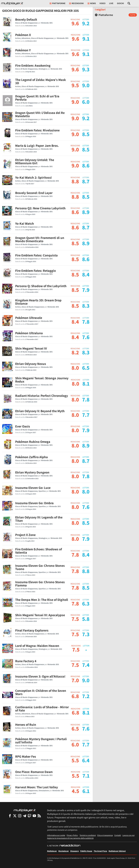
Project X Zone (25, 535)
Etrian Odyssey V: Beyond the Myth (40, 411)
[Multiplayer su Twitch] (29, 816)
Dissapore (75, 851)
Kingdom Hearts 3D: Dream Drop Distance (38, 302)
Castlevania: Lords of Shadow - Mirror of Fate (42, 709)
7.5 (75, 619)
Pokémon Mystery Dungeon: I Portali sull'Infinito (41, 741)
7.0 (75, 680)
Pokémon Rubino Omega (33, 442)
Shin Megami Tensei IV (31, 348)
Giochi (120, 3)
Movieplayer (64, 851)
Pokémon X (23, 35)
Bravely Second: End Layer (34, 193)
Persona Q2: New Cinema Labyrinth (40, 208)
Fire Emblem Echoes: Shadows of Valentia (39, 551)
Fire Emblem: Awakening (33, 65)
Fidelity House (86, 851)
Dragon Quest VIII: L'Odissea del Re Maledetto (40, 114)
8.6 (75, 212)
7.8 (75, 555)
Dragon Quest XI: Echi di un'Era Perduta (37, 98)
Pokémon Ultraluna (29, 333)
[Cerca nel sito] (129, 3)
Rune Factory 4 (26, 661)
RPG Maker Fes (26, 756)
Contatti (118, 835)
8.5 (75, 243)
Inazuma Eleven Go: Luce (33, 488)
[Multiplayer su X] (15, 816)
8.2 (75, 352)
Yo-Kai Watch (25, 223)
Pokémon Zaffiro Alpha (31, 457)
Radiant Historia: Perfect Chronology (42, 396)
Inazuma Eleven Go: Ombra (34, 503)
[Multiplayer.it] (12, 3)
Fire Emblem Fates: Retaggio (35, 271)
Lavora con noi (128, 835)
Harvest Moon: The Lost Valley (37, 787)
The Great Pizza (100, 851)
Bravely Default (26, 19)
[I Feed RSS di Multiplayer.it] (39, 816)
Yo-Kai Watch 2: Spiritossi (33, 177)
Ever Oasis (23, 426)
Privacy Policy (72, 835)
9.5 (75, 85)
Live (111, 3)
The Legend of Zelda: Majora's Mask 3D (41, 81)
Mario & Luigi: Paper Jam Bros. (37, 146)
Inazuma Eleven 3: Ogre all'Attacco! (40, 676)
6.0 (75, 744)
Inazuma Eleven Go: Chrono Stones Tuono (40, 567)
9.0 (75, 102)
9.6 (75, 23)
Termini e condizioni (88, 835)
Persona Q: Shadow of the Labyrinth (41, 286)
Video (102, 3)
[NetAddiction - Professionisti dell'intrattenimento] (70, 846)
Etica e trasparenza (105, 835)
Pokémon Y (23, 50)
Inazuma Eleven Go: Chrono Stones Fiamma (40, 584)
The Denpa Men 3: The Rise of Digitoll (42, 600)
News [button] (92, 3)
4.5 (75, 791)
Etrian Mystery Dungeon (32, 472)
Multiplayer (52, 851)
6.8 (75, 696)
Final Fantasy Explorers (32, 630)
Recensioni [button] (76, 3)
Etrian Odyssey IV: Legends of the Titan (39, 519)
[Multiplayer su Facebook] (10, 816)
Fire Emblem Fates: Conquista (36, 255)
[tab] (116, 15)
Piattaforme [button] (57, 3)
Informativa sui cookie (56, 835)
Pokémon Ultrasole (29, 318)
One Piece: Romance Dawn (34, 772)
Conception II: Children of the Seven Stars (41, 692)
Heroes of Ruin (26, 725)
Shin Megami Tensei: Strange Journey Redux (42, 380)
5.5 (75, 760)
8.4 (75, 322)
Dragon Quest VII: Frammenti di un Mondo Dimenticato (40, 239)
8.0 (75, 368)
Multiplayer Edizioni (117, 851)
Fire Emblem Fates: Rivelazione (37, 130)
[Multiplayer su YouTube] (34, 816)
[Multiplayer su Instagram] (20, 816)
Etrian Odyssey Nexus (31, 364)
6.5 (75, 728)
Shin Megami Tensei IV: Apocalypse (40, 615)
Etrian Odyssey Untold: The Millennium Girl (35, 161)
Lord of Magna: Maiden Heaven (37, 646)
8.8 (75, 181)
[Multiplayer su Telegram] (25, 816)
